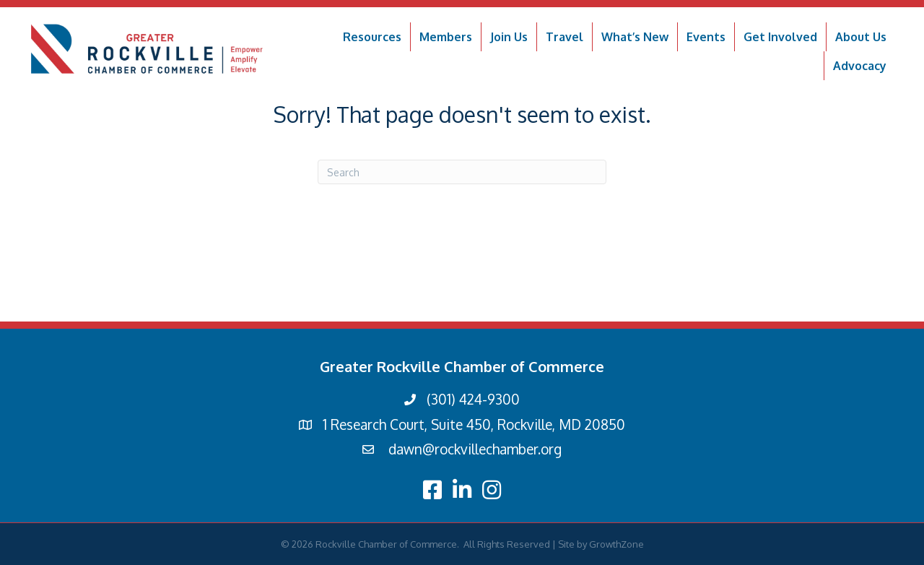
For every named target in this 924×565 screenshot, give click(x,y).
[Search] (462, 172)
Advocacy (860, 66)
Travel (565, 37)
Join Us (509, 37)
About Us (861, 37)
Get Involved (780, 37)
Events (706, 37)
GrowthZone (616, 544)
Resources (372, 37)
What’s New (635, 37)
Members (446, 37)
